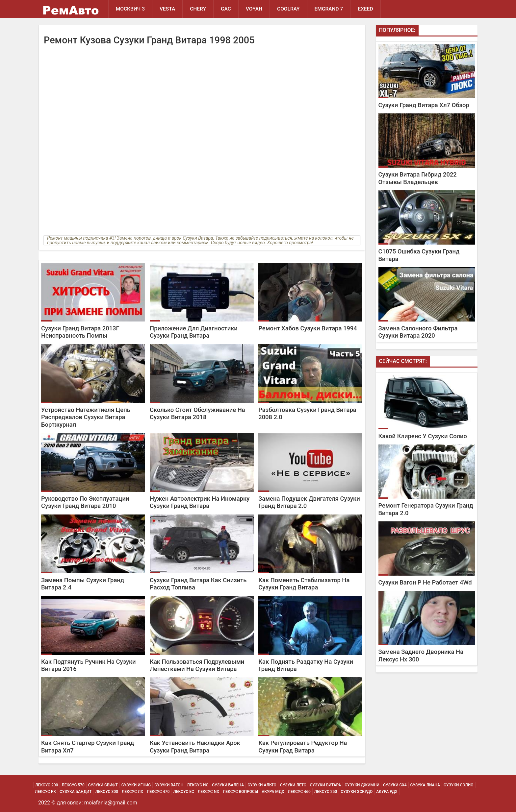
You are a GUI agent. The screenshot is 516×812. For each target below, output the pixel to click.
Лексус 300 (106, 792)
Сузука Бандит (76, 792)
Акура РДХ (387, 792)
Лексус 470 (158, 792)
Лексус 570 (73, 785)
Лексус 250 (326, 792)
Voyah (254, 9)
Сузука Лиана (425, 785)
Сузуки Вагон (169, 785)
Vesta (167, 9)
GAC (226, 9)
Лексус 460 (299, 792)
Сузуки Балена (228, 785)
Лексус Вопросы (240, 792)
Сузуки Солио (459, 785)
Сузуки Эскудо (357, 792)
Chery (198, 9)
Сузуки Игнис (136, 785)
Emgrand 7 (329, 9)
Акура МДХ (273, 792)
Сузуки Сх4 (395, 785)
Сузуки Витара (326, 785)
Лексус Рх (45, 792)
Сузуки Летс (293, 785)
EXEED (365, 9)
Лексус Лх (132, 792)
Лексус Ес (184, 792)
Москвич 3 (130, 9)
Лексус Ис (198, 785)
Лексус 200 (47, 785)
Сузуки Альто (262, 785)
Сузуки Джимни (362, 785)
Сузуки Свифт (103, 785)
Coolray (288, 9)
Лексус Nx (208, 792)
